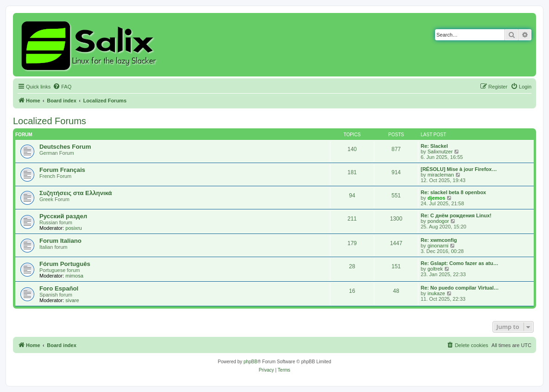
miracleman (441, 175)
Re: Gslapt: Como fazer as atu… (459, 263)
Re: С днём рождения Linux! (456, 215)
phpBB (251, 362)
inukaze (436, 293)
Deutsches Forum (65, 147)
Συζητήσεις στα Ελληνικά (76, 193)
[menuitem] (62, 87)
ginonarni (438, 246)
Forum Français (62, 170)
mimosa (74, 276)
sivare (72, 300)
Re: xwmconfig (439, 240)
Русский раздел (63, 216)
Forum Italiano (60, 241)
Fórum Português (65, 264)
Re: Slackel (434, 146)
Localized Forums (50, 121)
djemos (437, 198)
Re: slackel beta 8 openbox (453, 192)
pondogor (439, 221)
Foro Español (59, 288)
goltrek (435, 269)
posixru (73, 228)
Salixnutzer (440, 152)
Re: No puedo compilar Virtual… (460, 288)
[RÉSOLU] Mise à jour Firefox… (459, 169)
